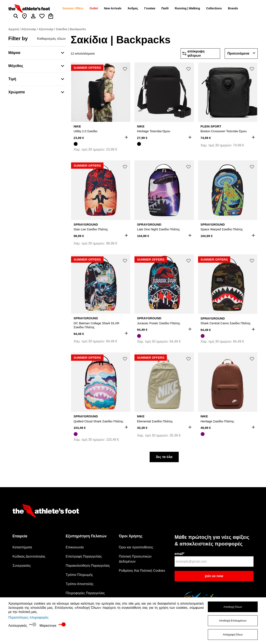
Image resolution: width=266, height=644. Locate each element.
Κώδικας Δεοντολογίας (29, 556)
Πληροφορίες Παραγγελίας (85, 593)
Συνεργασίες (22, 566)
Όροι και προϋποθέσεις (136, 547)
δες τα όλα (164, 457)
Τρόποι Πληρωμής (79, 575)
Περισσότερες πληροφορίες (28, 617)
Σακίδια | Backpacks (71, 29)
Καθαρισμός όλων (51, 39)
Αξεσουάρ (29, 29)
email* (179, 554)
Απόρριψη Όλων (233, 635)
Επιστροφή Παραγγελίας (84, 556)
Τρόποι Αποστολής (80, 584)
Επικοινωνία (75, 547)
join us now (214, 576)
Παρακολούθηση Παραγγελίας (88, 566)
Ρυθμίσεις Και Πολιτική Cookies (142, 571)
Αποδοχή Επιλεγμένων (233, 621)
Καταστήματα (22, 547)
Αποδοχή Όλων (233, 607)
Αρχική (14, 29)
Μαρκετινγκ (48, 626)
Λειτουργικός (18, 626)
